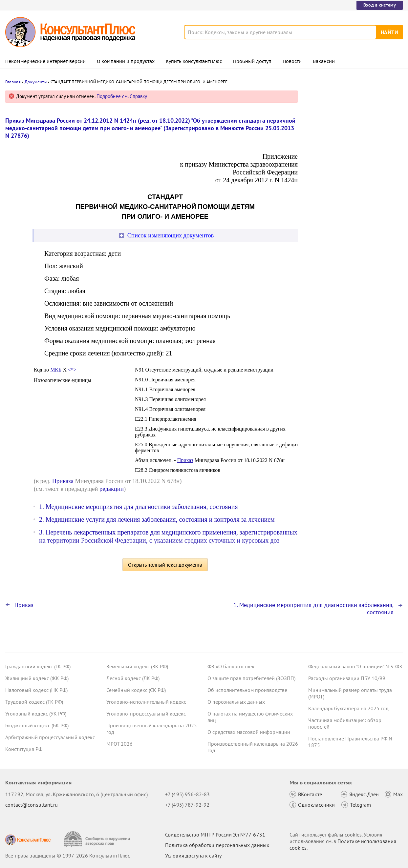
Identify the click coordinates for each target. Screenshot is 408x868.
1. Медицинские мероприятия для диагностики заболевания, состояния (139, 507)
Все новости (325, 257)
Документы (36, 82)
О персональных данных (236, 702)
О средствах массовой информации (249, 732)
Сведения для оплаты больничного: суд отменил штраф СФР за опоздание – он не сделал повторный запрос (354, 236)
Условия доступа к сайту (193, 856)
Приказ (185, 460)
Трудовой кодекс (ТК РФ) (34, 702)
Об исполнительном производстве (247, 690)
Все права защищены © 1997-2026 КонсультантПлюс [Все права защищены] (68, 856)
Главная (13, 82)
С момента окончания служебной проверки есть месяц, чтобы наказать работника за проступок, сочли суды (352, 129)
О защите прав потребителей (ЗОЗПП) (251, 678)
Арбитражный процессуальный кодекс (50, 737)
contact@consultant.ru (32, 805)
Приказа (63, 481)
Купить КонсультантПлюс (194, 61)
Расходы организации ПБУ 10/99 (347, 678)
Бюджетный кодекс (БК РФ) (37, 725)
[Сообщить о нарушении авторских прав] (98, 839)
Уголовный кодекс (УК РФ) (36, 714)
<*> (72, 370)
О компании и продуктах (126, 61)
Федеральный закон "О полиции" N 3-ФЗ (355, 666)
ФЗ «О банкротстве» (231, 666)
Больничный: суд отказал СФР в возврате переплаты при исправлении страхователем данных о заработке (353, 164)
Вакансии (324, 61)
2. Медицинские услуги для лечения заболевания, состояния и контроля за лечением (157, 519)
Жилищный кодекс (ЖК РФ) (37, 678)
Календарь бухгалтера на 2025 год (348, 708)
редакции (112, 489)
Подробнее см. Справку (122, 96)
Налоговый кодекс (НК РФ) (36, 690)
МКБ (56, 370)
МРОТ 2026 (119, 744)
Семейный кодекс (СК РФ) (136, 690)
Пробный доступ (252, 61)
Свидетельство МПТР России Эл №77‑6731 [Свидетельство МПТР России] (215, 835)
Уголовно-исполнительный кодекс (146, 702)
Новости (292, 61)
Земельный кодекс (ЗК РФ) (137, 666)
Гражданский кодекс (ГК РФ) (38, 666)
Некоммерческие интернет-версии (45, 61)
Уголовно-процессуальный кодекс (146, 714)
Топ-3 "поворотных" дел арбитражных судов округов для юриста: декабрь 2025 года (353, 200)
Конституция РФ (24, 749)
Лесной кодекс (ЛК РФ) (133, 678)
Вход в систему (380, 5)
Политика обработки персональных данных (217, 845)
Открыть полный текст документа (165, 565)
